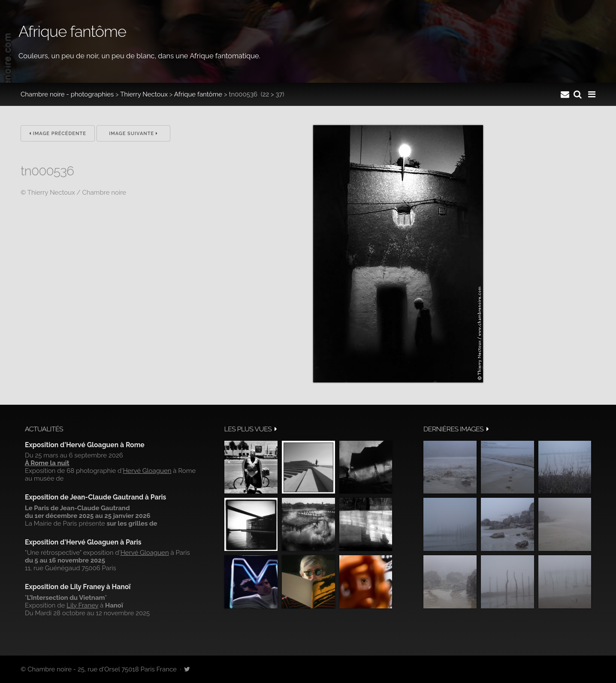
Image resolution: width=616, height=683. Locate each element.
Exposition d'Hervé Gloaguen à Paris (83, 542)
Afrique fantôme (198, 94)
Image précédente (58, 134)
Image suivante (133, 134)
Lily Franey (82, 605)
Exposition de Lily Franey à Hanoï (78, 587)
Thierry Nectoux (144, 94)
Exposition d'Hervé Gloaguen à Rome (85, 445)
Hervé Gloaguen (147, 471)
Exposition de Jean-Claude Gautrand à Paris (95, 497)
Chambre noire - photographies (67, 94)
